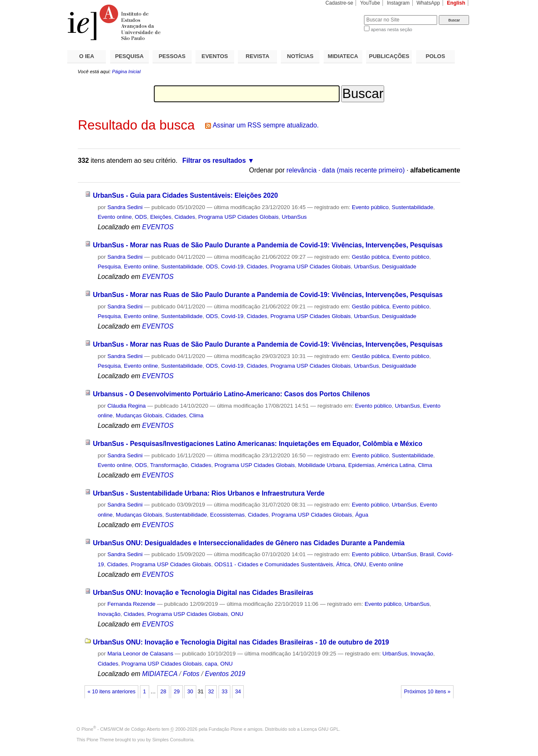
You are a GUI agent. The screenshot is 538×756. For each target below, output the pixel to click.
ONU (360, 564)
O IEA (87, 56)
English (456, 3)
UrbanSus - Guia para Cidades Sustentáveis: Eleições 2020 (185, 195)
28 (163, 692)
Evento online (115, 217)
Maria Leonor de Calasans (140, 654)
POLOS (435, 56)
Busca (344, 15)
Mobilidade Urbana (322, 465)
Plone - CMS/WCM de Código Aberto (121, 729)
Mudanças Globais (139, 415)
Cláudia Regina (126, 406)
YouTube (370, 3)
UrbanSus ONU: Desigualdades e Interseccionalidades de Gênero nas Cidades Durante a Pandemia (249, 543)
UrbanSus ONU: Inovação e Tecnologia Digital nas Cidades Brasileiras (203, 593)
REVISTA (258, 56)
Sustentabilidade (413, 207)
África (343, 564)
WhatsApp (428, 3)
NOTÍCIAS (300, 56)
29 (177, 692)
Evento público (370, 207)
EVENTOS (215, 56)
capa (211, 664)
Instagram (398, 3)
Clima (196, 415)
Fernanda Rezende (131, 604)
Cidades (185, 217)
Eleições (161, 217)
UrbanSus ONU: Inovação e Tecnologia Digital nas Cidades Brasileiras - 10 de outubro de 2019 (241, 642)
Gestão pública (371, 257)
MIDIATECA (343, 56)
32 (211, 692)
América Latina (396, 465)
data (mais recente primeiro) (363, 170)
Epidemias (361, 465)
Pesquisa (109, 267)
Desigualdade (399, 267)
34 (238, 692)
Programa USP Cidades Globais (239, 217)
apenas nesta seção (391, 29)
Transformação (169, 465)
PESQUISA (129, 56)
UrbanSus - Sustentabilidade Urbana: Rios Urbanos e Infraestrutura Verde (209, 493)
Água (362, 515)
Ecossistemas (227, 515)
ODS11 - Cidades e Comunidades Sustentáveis (274, 564)
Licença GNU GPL (320, 729)
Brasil (427, 554)
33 (224, 692)
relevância (302, 170)
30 (190, 692)
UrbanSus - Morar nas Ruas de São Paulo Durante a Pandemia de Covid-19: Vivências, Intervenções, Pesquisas (268, 245)
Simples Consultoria (173, 740)
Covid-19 (232, 267)
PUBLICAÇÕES (389, 56)
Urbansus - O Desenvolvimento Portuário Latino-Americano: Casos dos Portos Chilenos (231, 394)
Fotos (191, 674)
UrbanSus (294, 217)
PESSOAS (172, 56)
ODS (141, 217)
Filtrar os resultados (214, 160)
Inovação (109, 614)
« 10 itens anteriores (111, 692)
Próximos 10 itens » (427, 692)
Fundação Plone (226, 729)
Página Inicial (126, 72)
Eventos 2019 (225, 674)
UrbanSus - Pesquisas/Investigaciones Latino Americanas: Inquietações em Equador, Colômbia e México (258, 444)
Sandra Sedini (125, 207)
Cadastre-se (339, 3)
